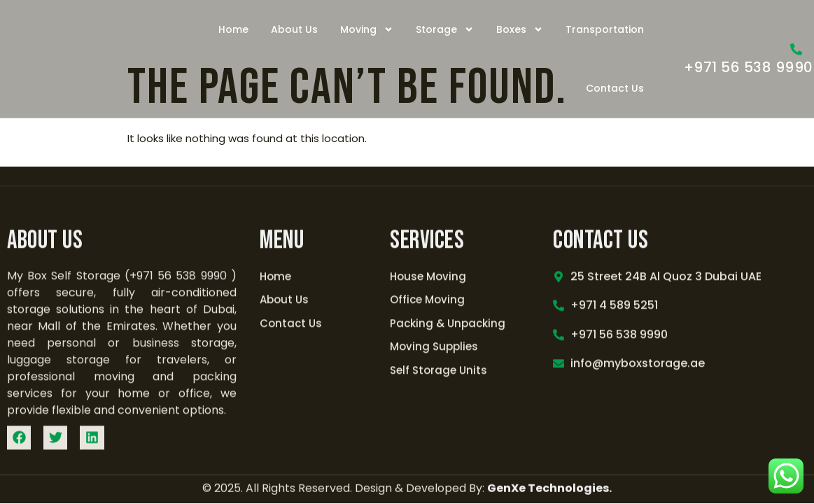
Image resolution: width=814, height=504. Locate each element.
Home (233, 29)
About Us (294, 29)
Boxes (520, 29)
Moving (367, 29)
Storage (445, 29)
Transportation (605, 29)
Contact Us (615, 88)
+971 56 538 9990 (749, 67)
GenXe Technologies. (549, 433)
